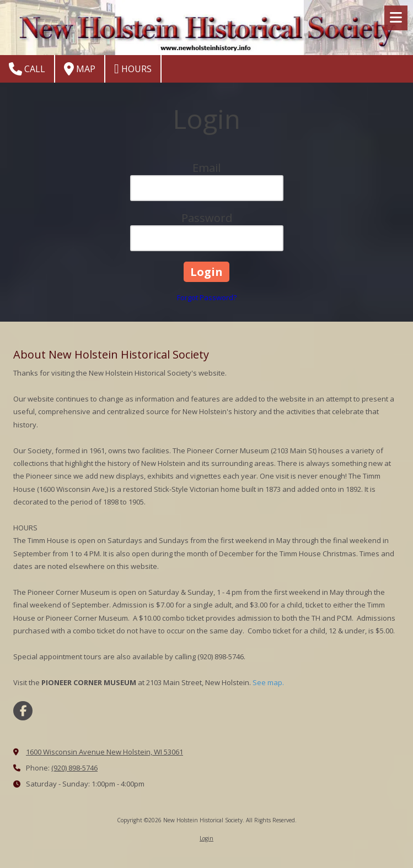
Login (206, 838)
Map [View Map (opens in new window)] (80, 69)
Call (27, 69)
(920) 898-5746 (74, 768)
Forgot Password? (207, 297)
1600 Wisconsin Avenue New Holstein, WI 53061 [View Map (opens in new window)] (104, 752)
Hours (133, 69)
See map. (268, 682)
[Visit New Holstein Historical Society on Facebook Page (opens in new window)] (23, 711)
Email (206, 168)
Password (207, 218)
